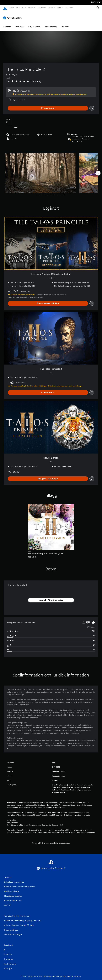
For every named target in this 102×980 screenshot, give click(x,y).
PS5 (17, 8)
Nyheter (51, 8)
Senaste (7, 24)
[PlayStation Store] (13, 15)
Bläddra (65, 24)
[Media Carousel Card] (40, 170)
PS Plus (31, 8)
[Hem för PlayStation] (5, 8)
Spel (10, 8)
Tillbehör (41, 8)
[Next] (98, 170)
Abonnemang (51, 24)
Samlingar (20, 24)
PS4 (23, 8)
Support (68, 8)
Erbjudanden (34, 24)
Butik (59, 8)
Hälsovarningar (12, 820)
